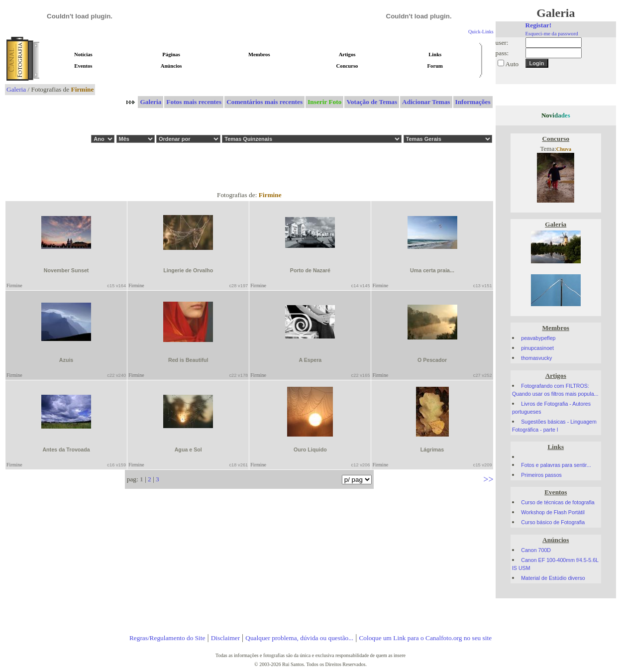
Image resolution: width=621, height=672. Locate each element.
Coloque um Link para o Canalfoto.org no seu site (425, 638)
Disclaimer (225, 638)
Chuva (564, 149)
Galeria (16, 89)
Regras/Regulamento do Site (167, 638)
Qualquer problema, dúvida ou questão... (299, 638)
